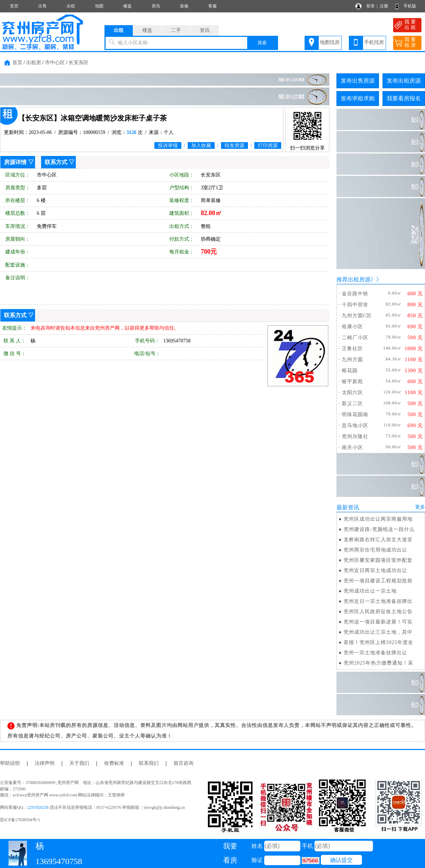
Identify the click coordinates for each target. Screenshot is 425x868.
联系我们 (149, 763)
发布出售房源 (358, 81)
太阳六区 (352, 393)
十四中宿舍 (355, 305)
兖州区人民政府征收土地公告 (378, 612)
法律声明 (45, 763)
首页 (14, 6)
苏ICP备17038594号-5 (20, 820)
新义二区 (352, 404)
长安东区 (79, 63)
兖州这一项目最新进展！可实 (378, 622)
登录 (370, 6)
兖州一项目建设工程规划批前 (378, 581)
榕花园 (350, 371)
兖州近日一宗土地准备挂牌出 (378, 601)
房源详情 (15, 162)
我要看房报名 (404, 98)
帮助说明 (10, 763)
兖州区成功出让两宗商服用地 (378, 519)
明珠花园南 (355, 415)
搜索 (262, 43)
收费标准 (114, 763)
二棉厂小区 (355, 338)
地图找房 (330, 42)
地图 (99, 6)
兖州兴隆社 (355, 436)
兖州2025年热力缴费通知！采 (378, 663)
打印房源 (268, 145)
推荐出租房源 (353, 279)
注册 (384, 6)
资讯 (156, 6)
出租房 (34, 63)
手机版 (410, 6)
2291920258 (38, 807)
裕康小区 (352, 327)
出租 (71, 6)
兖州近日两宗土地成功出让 (375, 570)
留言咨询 (183, 763)
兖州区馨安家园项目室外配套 (378, 560)
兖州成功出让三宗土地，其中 (378, 632)
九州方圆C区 (357, 316)
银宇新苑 (352, 382)
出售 (42, 6)
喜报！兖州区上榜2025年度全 (378, 642)
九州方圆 (352, 360)
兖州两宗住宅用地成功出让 (375, 550)
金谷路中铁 (355, 294)
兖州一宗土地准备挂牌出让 (375, 653)
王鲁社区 (352, 349)
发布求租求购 (358, 98)
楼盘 (127, 6)
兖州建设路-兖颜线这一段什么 (379, 529)
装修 (184, 6)
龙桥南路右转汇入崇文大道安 (378, 540)
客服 (212, 6)
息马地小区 (355, 425)
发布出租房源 (404, 81)
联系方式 (56, 162)
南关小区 (352, 447)
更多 (420, 507)
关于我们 (79, 763)
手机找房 (374, 42)
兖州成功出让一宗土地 (370, 591)
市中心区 (55, 63)
